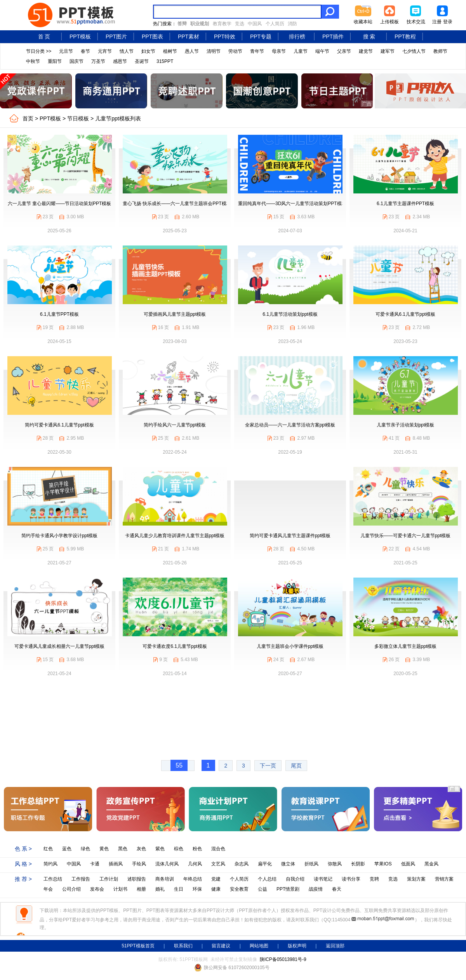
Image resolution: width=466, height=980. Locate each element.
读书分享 (351, 879)
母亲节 (279, 51)
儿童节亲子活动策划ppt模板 (406, 425)
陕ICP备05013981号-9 (283, 959)
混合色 (218, 849)
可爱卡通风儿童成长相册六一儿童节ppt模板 (60, 646)
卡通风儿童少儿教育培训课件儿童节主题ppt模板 (175, 536)
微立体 (288, 864)
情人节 (127, 51)
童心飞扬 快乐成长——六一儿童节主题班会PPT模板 (177, 204)
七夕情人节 (414, 51)
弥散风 (335, 864)
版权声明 (297, 946)
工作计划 (109, 879)
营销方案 (444, 879)
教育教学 (222, 24)
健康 (216, 889)
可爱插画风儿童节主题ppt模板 (175, 314)
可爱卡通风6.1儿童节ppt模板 (405, 314)
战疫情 (316, 889)
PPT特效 (225, 37)
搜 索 (369, 37)
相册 (141, 889)
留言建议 (221, 946)
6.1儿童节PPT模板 (59, 314)
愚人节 (192, 51)
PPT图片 (116, 37)
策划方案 (416, 879)
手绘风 (139, 864)
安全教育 (239, 889)
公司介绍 (71, 889)
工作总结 (53, 879)
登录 (448, 22)
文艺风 (218, 864)
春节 (85, 51)
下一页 (268, 766)
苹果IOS (383, 864)
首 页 (44, 37)
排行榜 (297, 37)
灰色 (141, 849)
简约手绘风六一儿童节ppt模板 (175, 425)
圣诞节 (142, 61)
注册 (437, 22)
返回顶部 (335, 946)
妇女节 (148, 51)
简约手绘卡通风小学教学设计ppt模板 (60, 536)
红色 (48, 849)
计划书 (120, 889)
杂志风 (242, 864)
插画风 (116, 864)
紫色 (160, 849)
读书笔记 (323, 879)
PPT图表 (152, 37)
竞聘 (374, 879)
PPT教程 (405, 37)
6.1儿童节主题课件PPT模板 (405, 204)
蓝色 (67, 849)
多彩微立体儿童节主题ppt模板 (406, 646)
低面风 (408, 864)
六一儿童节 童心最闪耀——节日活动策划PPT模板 (60, 204)
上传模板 (389, 22)
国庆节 (77, 61)
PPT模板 (80, 37)
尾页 (296, 766)
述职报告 (137, 879)
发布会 (97, 889)
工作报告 (81, 879)
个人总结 (267, 879)
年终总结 (193, 879)
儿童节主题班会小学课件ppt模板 (290, 646)
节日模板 (78, 118)
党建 (216, 879)
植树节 (170, 51)
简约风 (50, 864)
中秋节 (33, 61)
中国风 (255, 24)
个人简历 (275, 24)
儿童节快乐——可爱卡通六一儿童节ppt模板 (406, 536)
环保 (197, 889)
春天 (337, 889)
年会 (48, 889)
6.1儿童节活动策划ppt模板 (290, 314)
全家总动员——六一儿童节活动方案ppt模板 (290, 425)
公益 (263, 889)
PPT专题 (261, 37)
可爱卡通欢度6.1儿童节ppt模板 (175, 646)
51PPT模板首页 (138, 946)
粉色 (197, 849)
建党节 (366, 51)
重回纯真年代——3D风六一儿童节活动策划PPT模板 (292, 204)
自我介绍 (295, 879)
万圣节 (98, 61)
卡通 (95, 864)
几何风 (195, 864)
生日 (179, 889)
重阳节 (55, 61)
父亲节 (344, 51)
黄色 (104, 849)
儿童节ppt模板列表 (118, 118)
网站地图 (259, 946)
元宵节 (105, 51)
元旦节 (66, 51)
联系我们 (183, 946)
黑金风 (431, 864)
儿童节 (301, 51)
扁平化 (265, 864)
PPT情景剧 (288, 889)
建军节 (388, 51)
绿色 (85, 849)
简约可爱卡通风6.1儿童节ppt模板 (59, 425)
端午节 (322, 51)
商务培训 (165, 879)
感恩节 (120, 61)
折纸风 (311, 864)
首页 (28, 118)
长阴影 (358, 864)
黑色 (123, 849)
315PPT (165, 61)
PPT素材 (189, 37)
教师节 (440, 51)
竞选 (240, 24)
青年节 (257, 51)
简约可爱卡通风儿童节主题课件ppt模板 (290, 536)
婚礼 (160, 889)
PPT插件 (333, 37)
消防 (292, 24)
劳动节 (235, 51)
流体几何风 (167, 864)
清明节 (214, 51)
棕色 (179, 849)
